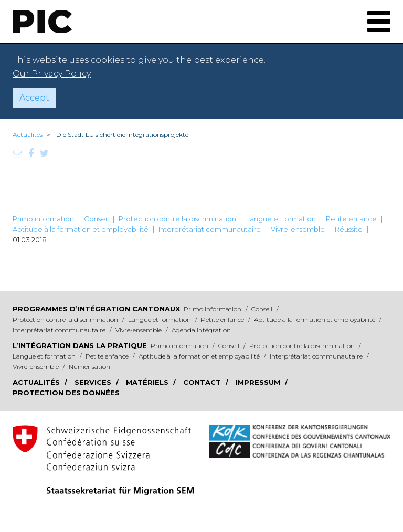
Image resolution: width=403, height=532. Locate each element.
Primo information (43, 219)
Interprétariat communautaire (210, 229)
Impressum (259, 382)
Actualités (28, 134)
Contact (203, 382)
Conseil (96, 219)
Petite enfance (351, 219)
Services (94, 382)
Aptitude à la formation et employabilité (81, 229)
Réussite (349, 229)
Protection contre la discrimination (177, 219)
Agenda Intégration (201, 330)
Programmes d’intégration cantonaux (96, 309)
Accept (34, 98)
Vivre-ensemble (298, 229)
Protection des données (66, 393)
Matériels (148, 382)
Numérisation (89, 367)
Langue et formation (281, 219)
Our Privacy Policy (52, 74)
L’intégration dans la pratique (80, 345)
